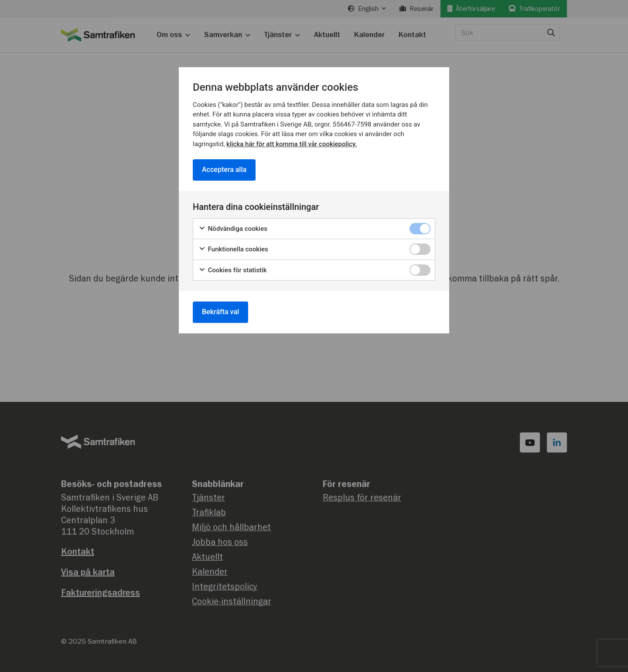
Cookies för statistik (233, 270)
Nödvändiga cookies (233, 228)
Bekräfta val (220, 312)
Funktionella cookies (233, 249)
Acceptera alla (224, 170)
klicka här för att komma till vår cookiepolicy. (292, 144)
